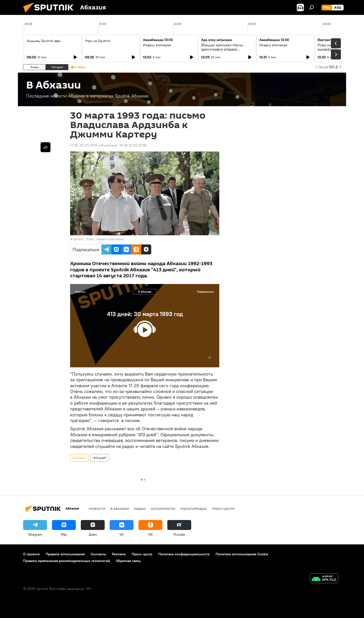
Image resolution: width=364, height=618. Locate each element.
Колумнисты (163, 509)
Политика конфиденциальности (184, 554)
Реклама (119, 554)
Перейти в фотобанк (110, 239)
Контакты (98, 554)
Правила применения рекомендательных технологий (67, 561)
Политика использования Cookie (242, 554)
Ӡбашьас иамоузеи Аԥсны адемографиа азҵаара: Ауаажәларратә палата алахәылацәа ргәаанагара (222, 51)
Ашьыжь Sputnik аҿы (44, 41)
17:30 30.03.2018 (84, 145)
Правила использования (65, 554)
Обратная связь (128, 561)
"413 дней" (100, 458)
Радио (140, 509)
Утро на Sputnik (97, 41)
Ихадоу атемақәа (157, 45)
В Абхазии (145, 292)
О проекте (31, 554)
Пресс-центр (223, 509)
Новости (97, 509)
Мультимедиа (194, 509)
